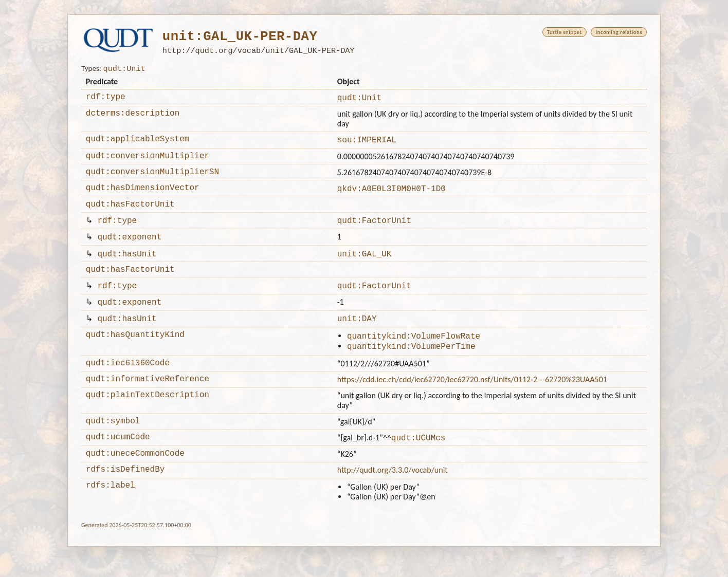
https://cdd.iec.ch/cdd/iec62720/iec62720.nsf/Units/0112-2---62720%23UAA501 (472, 403)
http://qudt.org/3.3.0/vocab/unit (393, 499)
